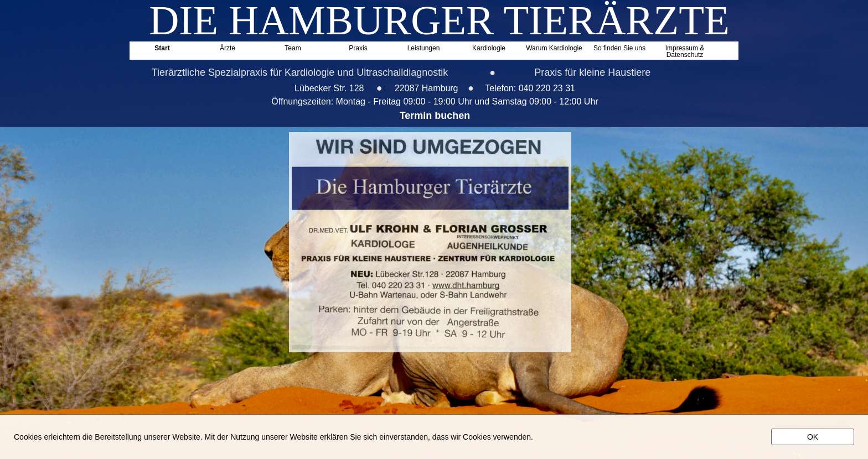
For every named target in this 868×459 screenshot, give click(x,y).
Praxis (358, 48)
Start (162, 48)
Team (293, 48)
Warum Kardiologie (554, 48)
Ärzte (228, 48)
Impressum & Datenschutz (685, 50)
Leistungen (424, 48)
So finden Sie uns (619, 48)
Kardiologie (489, 48)
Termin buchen (435, 116)
